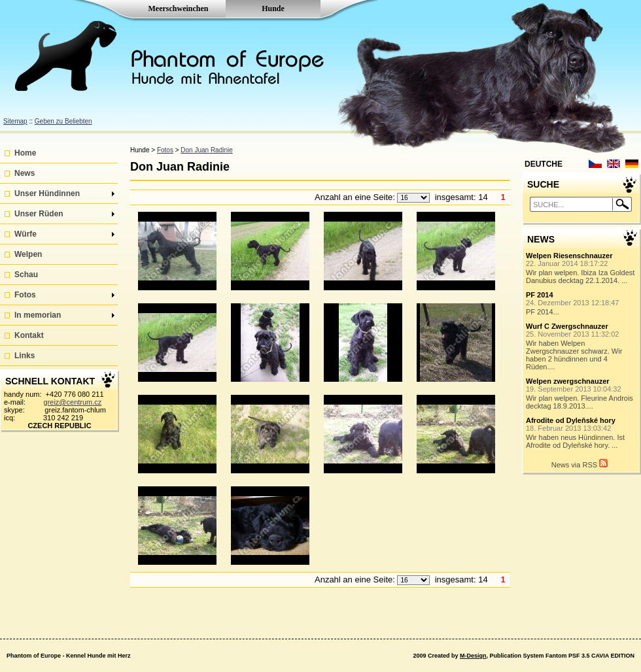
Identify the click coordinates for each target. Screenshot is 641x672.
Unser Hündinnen (64, 193)
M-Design (473, 656)
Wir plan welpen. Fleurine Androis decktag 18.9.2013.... (581, 394)
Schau (26, 275)
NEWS (541, 239)
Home (25, 153)
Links (25, 356)
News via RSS (580, 464)
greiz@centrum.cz (73, 402)
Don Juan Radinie (207, 150)
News (25, 173)
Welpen (28, 254)
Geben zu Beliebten (63, 121)
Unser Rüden (64, 214)
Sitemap (15, 121)
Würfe (64, 234)
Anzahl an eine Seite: (356, 197)
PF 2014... (581, 303)
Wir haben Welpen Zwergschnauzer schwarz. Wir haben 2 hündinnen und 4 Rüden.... (581, 346)
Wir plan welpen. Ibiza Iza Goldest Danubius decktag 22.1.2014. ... (581, 268)
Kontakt (29, 335)
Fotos (64, 295)
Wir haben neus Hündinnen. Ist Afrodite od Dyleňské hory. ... (581, 433)
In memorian (64, 315)
